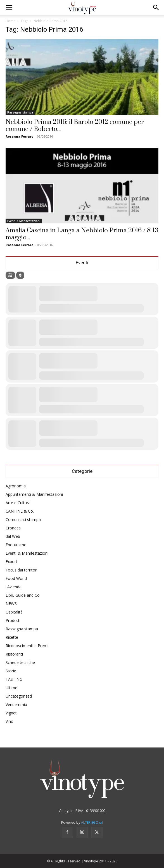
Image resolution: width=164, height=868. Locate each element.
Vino (9, 721)
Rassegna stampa (20, 112)
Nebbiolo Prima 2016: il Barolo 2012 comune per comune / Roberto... (75, 126)
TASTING (14, 679)
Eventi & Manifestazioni (24, 221)
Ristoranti (14, 654)
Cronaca (13, 528)
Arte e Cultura (18, 503)
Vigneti (12, 713)
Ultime (11, 688)
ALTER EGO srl (92, 822)
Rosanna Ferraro (19, 136)
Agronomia (16, 486)
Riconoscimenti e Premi (27, 646)
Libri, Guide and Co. (23, 595)
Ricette (12, 637)
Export (11, 562)
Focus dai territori (22, 570)
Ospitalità (14, 612)
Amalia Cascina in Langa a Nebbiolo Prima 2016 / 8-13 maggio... (82, 234)
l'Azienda (14, 587)
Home (10, 21)
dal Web (13, 536)
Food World (16, 578)
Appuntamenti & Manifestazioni (34, 494)
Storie (11, 671)
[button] (9, 8)
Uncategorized (19, 696)
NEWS (11, 604)
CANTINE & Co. (20, 511)
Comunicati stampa (23, 519)
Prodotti (13, 620)
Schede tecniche (20, 662)
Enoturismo (16, 545)
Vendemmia (16, 704)
